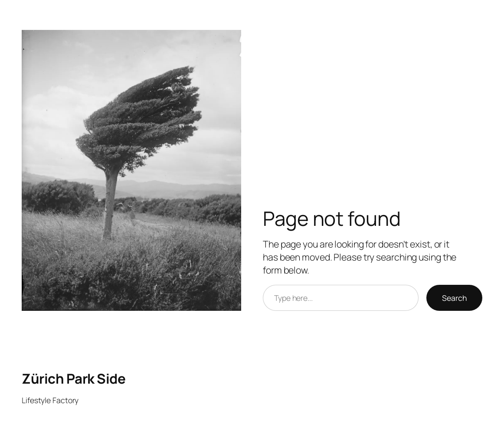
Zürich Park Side (74, 378)
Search (454, 298)
